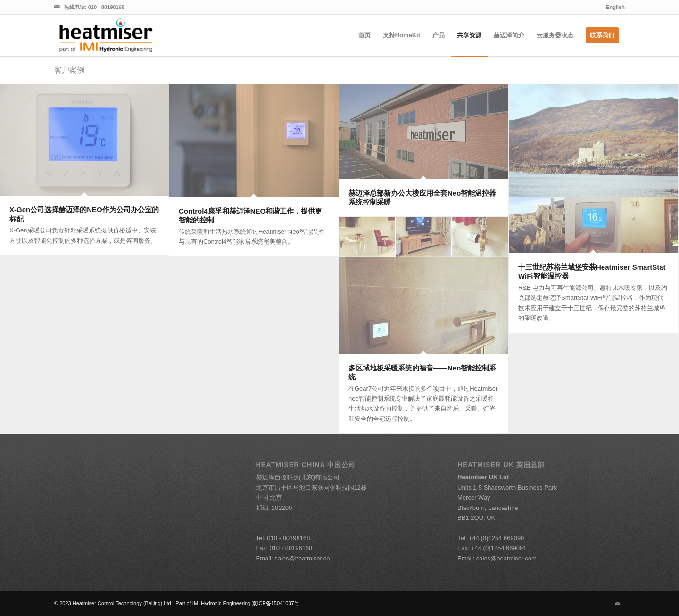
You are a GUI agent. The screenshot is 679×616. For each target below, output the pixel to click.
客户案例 (69, 70)
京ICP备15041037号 (275, 603)
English (615, 7)
